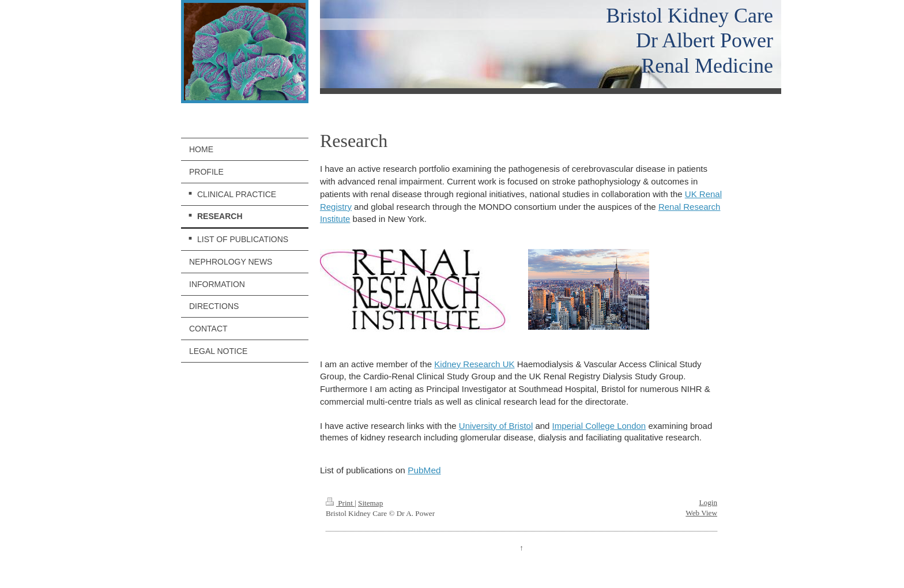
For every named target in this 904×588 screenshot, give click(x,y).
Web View (701, 513)
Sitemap (370, 503)
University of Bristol (496, 426)
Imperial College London (599, 426)
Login (708, 502)
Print (340, 503)
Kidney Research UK (474, 364)
